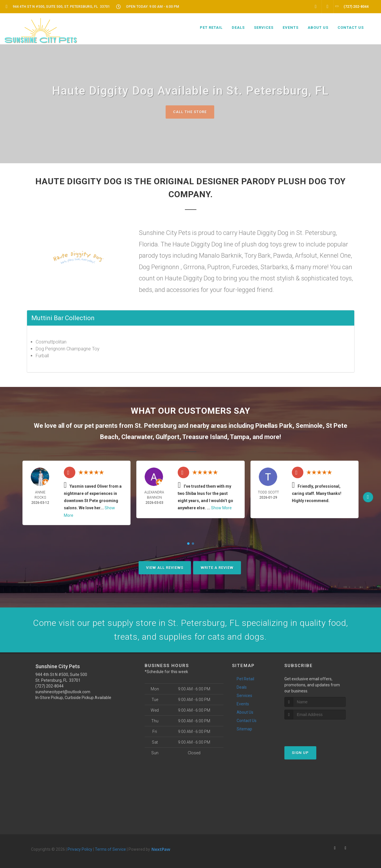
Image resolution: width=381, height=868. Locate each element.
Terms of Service (110, 849)
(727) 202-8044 (49, 686)
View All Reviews (165, 568)
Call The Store (190, 112)
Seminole (309, 426)
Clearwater (137, 437)
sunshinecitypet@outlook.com (63, 692)
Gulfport (167, 437)
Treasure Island (205, 437)
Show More (221, 508)
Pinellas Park (274, 426)
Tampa (240, 437)
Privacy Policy (80, 849)
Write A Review (217, 568)
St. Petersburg (156, 426)
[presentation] (315, 730)
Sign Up (300, 753)
